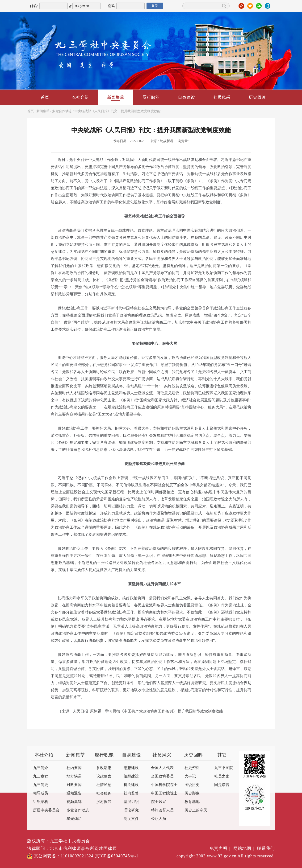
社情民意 (104, 785)
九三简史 (41, 785)
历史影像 (192, 793)
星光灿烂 (74, 819)
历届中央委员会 (46, 810)
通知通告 (74, 793)
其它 (222, 755)
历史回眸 (257, 97)
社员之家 (222, 776)
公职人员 (159, 819)
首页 (45, 97)
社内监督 (131, 793)
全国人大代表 (162, 768)
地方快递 (74, 776)
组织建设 (131, 776)
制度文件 (131, 819)
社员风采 (222, 97)
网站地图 (245, 849)
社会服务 (104, 793)
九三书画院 (224, 768)
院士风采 (159, 802)
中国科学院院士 (164, 785)
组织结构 (41, 802)
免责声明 (221, 849)
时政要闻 (74, 785)
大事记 (190, 776)
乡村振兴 (104, 802)
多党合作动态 (62, 111)
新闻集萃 (116, 98)
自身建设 (186, 97)
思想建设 (131, 768)
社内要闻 (74, 768)
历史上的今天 (196, 810)
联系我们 (266, 849)
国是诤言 (222, 785)
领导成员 (41, 793)
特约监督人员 (162, 810)
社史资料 (192, 768)
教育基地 (192, 802)
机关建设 (131, 785)
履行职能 (151, 97)
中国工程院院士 (164, 793)
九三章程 (41, 776)
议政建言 (104, 776)
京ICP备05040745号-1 (117, 856)
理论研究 (131, 810)
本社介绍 (80, 97)
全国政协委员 (162, 776)
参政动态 (104, 768)
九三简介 (41, 768)
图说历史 (192, 785)
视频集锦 (74, 802)
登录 (155, 6)
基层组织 (131, 802)
